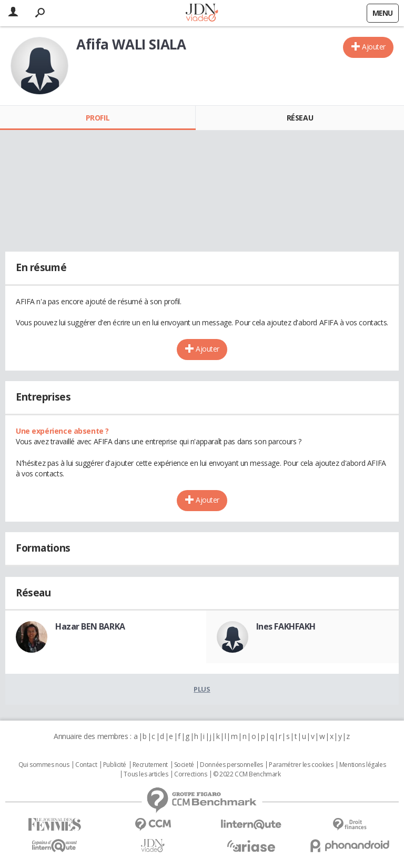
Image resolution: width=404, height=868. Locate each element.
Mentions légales (362, 765)
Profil (98, 118)
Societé (184, 765)
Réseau (300, 118)
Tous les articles (146, 774)
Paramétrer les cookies (301, 765)
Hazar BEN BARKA (90, 626)
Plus (202, 689)
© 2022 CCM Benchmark (247, 774)
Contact (86, 765)
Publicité (115, 765)
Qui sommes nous (44, 765)
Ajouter (374, 47)
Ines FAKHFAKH (286, 626)
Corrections (190, 774)
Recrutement (150, 765)
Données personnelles (231, 765)
